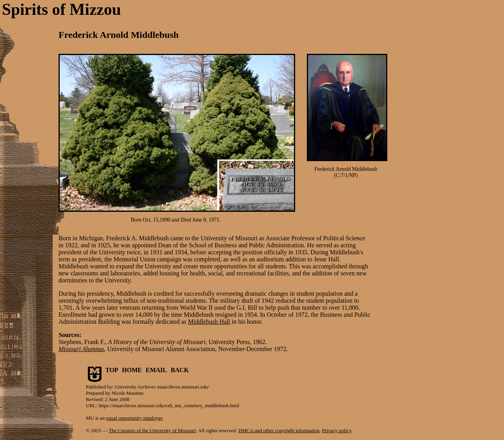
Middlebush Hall (209, 322)
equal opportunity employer (134, 418)
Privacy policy (337, 430)
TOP (112, 370)
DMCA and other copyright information (279, 430)
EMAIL (156, 370)
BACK (180, 370)
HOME (132, 370)
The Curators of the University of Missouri (152, 430)
